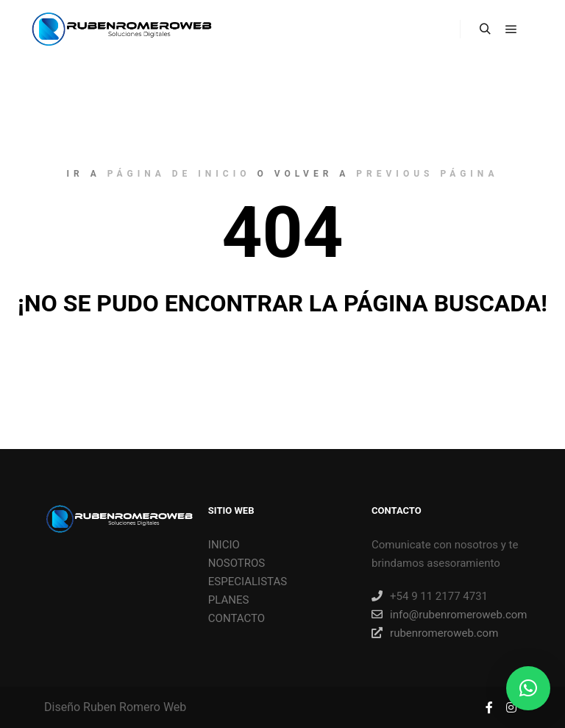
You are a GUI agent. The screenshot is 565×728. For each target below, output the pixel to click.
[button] (528, 688)
